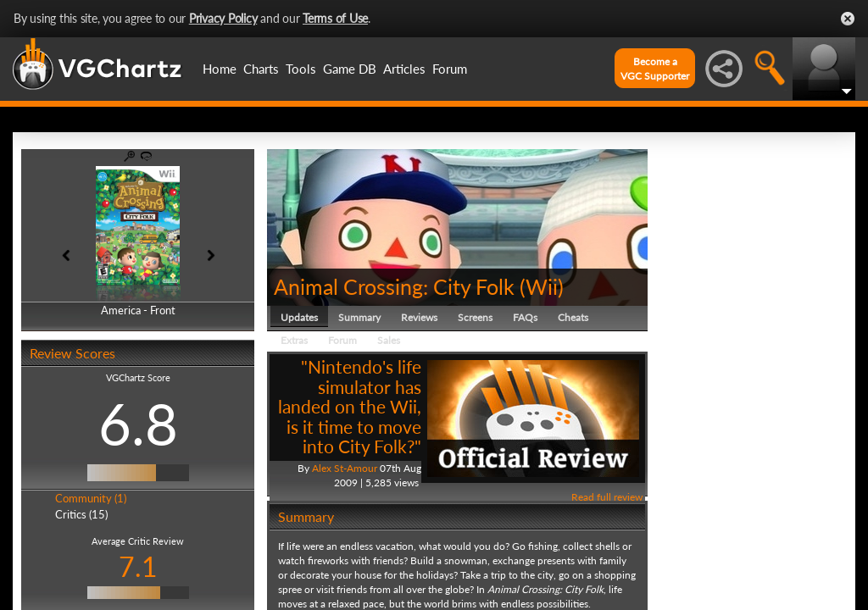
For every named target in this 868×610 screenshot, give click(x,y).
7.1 (138, 566)
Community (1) (91, 498)
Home (220, 69)
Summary (359, 317)
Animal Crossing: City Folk (394, 286)
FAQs (525, 317)
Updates (299, 317)
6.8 (138, 424)
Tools (301, 69)
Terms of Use (335, 18)
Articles (404, 69)
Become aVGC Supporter (655, 69)
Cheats (573, 317)
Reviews (419, 317)
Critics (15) (81, 514)
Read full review (607, 497)
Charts (261, 69)
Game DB (350, 69)
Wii (542, 286)
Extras (294, 340)
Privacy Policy (223, 18)
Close (848, 19)
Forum (450, 69)
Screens (475, 317)
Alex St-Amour (345, 468)
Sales (389, 340)
